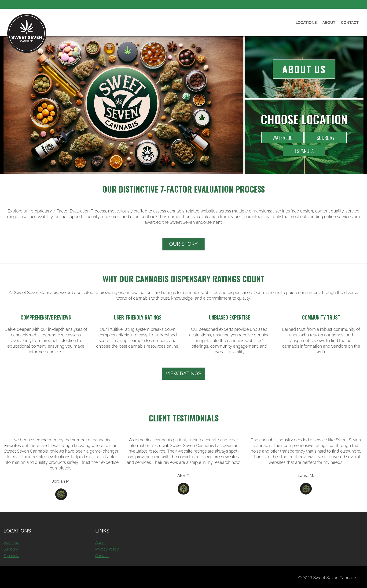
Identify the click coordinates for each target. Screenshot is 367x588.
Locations (306, 23)
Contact (350, 23)
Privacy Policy (107, 549)
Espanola (304, 151)
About (329, 23)
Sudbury (326, 138)
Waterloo (283, 138)
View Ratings (183, 374)
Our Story (183, 244)
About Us (304, 69)
